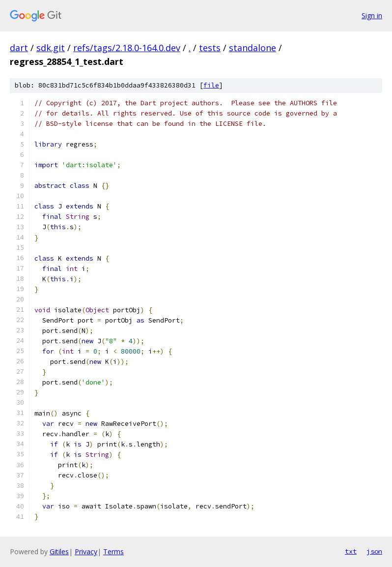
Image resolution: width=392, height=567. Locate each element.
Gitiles (59, 552)
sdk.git (51, 48)
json (374, 551)
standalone (252, 48)
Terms (113, 552)
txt (351, 551)
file (211, 85)
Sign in (372, 15)
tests (210, 48)
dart (19, 48)
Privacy (86, 552)
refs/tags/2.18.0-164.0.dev (127, 48)
